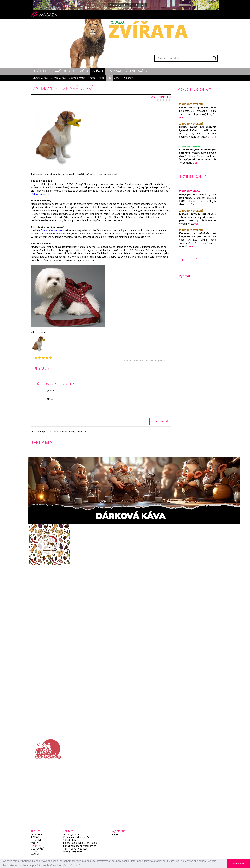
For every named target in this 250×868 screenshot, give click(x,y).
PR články (128, 78)
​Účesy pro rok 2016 (191, 194)
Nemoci (92, 78)
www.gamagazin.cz (73, 851)
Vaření (143, 71)
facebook (118, 834)
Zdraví (55, 71)
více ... (182, 117)
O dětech (40, 71)
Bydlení (70, 71)
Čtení (131, 71)
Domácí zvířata (40, 78)
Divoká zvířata (59, 78)
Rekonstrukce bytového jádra (198, 108)
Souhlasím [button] (239, 864)
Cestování (115, 71)
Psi (109, 78)
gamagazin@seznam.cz (83, 846)
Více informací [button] (71, 865)
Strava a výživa (77, 78)
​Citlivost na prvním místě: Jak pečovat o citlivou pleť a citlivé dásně (198, 153)
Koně (117, 78)
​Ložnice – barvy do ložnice (195, 214)
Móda (84, 71)
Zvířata (98, 71)
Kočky (102, 78)
